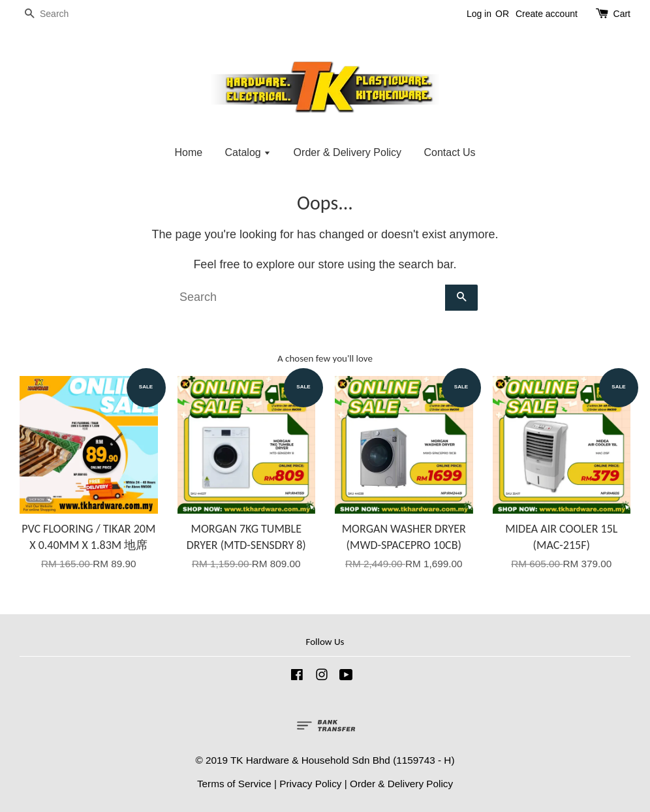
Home (188, 152)
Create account (547, 14)
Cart (622, 14)
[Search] (59, 14)
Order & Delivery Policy (348, 152)
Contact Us (449, 152)
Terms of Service (234, 784)
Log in (479, 14)
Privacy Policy (310, 784)
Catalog (248, 152)
